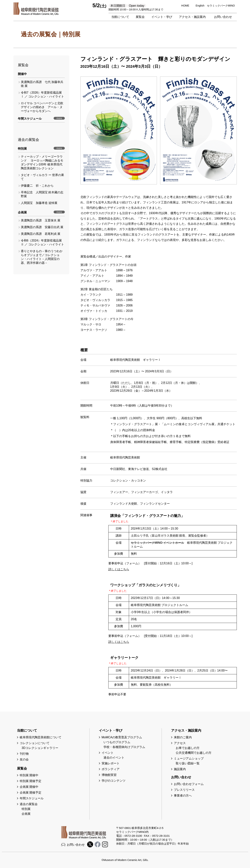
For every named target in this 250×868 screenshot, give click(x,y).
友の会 (24, 759)
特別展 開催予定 (31, 781)
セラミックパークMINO (221, 6)
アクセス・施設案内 (192, 17)
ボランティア (111, 769)
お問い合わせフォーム (189, 784)
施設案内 (180, 769)
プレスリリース (184, 790)
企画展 (26, 814)
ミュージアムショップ (189, 758)
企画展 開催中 (29, 787)
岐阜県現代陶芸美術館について (41, 737)
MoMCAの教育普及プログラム (122, 737)
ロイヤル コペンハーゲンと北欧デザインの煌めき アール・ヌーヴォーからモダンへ (42, 107)
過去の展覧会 (29, 804)
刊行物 (24, 754)
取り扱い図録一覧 (188, 763)
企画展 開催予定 (31, 793)
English (200, 6)
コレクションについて (35, 743)
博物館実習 (111, 775)
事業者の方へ (183, 796)
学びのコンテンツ (114, 781)
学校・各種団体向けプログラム (124, 747)
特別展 (26, 809)
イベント (108, 753)
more (59, 118)
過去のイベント (114, 758)
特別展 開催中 (29, 775)
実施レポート (111, 763)
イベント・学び (162, 17)
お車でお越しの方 (188, 748)
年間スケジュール (32, 798)
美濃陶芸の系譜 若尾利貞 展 (41, 234)
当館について (120, 17)
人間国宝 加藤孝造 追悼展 (39, 203)
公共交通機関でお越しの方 (194, 753)
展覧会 (140, 17)
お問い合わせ (223, 17)
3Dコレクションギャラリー (40, 748)
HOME (185, 6)
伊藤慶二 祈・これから (37, 186)
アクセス (180, 743)
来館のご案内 (183, 737)
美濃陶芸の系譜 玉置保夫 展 (41, 220)
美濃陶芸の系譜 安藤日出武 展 (42, 227)
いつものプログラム (117, 742)
